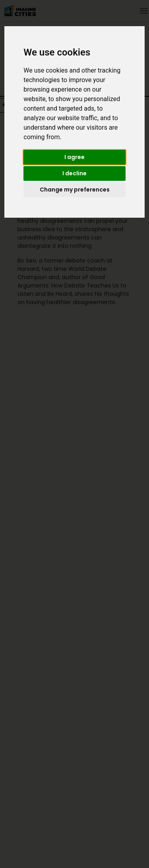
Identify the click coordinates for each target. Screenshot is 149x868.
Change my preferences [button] (75, 190)
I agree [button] (74, 157)
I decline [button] (74, 173)
